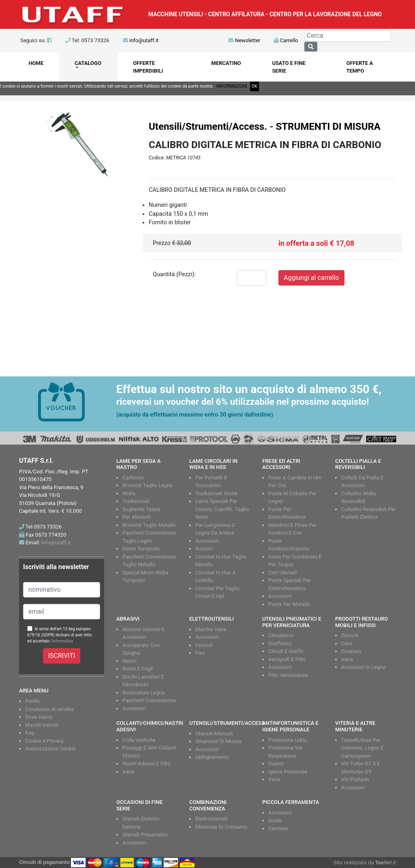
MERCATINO (226, 63)
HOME (36, 63)
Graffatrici (280, 643)
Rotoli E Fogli (138, 669)
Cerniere (278, 828)
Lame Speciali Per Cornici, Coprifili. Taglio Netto (222, 509)
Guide (275, 820)
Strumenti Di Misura (218, 741)
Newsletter (244, 40)
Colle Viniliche (139, 740)
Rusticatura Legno (144, 693)
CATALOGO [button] (88, 63)
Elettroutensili (211, 819)
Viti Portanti (355, 779)
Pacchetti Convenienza (149, 700)
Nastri (129, 661)
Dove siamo (39, 717)
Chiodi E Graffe (286, 651)
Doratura (351, 651)
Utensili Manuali (214, 734)
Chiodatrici (281, 635)
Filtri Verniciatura (288, 675)
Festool (204, 645)
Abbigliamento (212, 757)
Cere (347, 643)
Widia (129, 493)
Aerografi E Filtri (287, 659)
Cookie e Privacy (44, 741)
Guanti (276, 764)
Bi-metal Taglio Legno (148, 485)
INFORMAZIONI (232, 86)
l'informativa (62, 641)
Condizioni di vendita (49, 709)
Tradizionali (136, 501)
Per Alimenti (137, 517)
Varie (347, 659)
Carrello (286, 40)
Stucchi (350, 635)
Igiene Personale (288, 772)
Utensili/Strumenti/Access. (208, 127)
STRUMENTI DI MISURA (328, 127)
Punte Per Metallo (289, 604)
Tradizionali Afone (216, 493)
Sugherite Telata (141, 509)
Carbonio (133, 478)
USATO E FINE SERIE (289, 67)
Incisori (204, 549)
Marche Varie (211, 629)
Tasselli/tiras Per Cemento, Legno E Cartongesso (363, 748)
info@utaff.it (144, 40)
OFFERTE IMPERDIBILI (148, 67)
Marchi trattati (42, 725)
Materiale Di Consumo (221, 827)
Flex (200, 653)
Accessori (207, 541)
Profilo (33, 701)
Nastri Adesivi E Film (147, 764)
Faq (29, 733)
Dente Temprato (141, 549)
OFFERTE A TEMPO (359, 67)
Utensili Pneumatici (145, 835)
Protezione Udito (288, 740)
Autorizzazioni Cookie (50, 749)
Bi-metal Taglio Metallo (149, 525)
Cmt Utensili (282, 573)
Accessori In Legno (364, 667)
